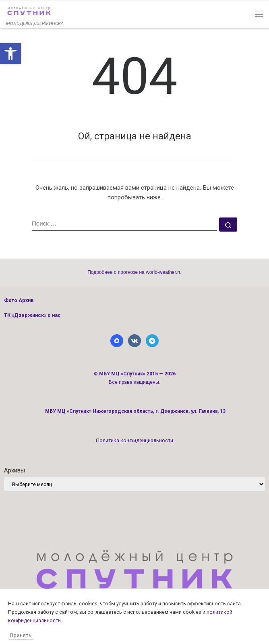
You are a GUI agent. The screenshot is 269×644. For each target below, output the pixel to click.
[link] (10, 54)
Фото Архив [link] (19, 300)
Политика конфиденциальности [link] (134, 440)
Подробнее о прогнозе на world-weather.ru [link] (134, 272)
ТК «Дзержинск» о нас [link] (32, 315)
